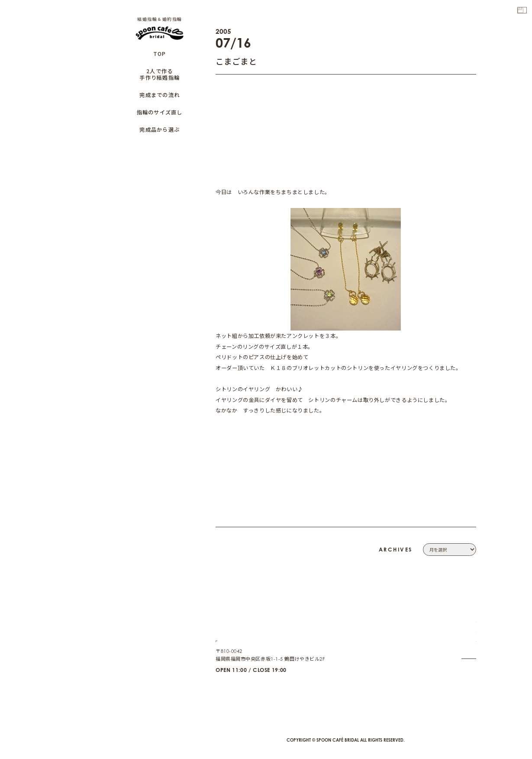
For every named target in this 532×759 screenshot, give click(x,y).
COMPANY (463, 626)
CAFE (469, 682)
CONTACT (464, 636)
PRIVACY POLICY (455, 645)
